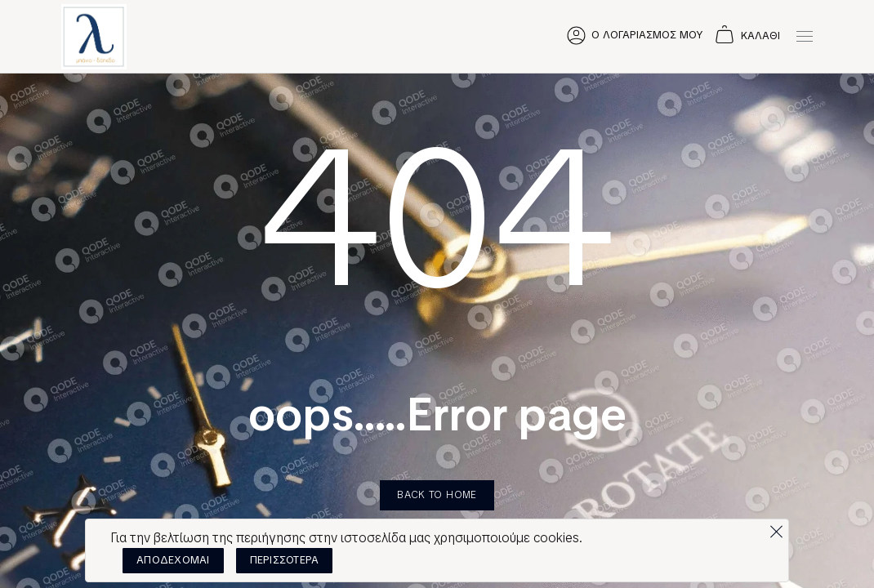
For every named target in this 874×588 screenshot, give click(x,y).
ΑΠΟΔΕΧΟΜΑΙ (173, 560)
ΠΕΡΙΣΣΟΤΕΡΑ (285, 560)
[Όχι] (776, 528)
